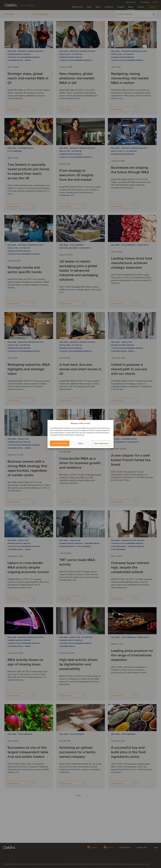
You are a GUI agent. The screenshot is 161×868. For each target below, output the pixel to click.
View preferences (101, 443)
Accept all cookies (60, 443)
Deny (80, 443)
